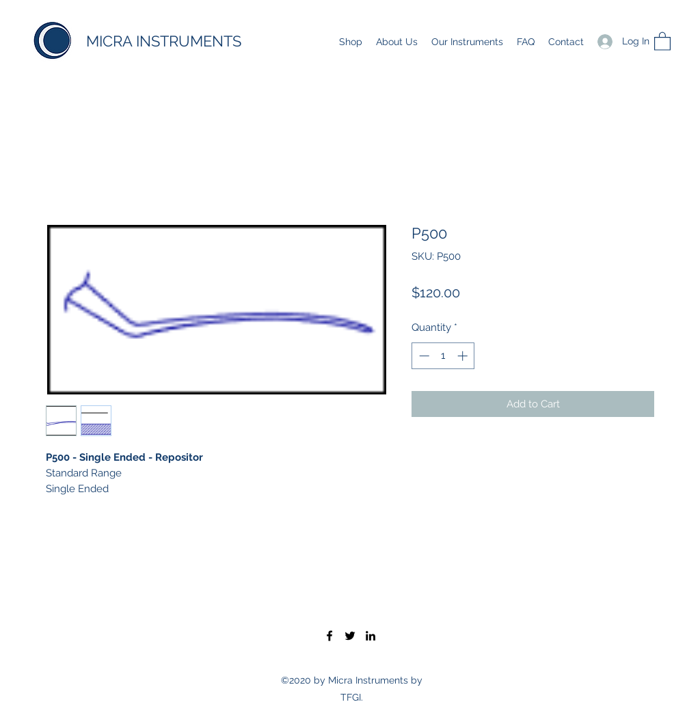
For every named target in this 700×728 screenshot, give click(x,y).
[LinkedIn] (371, 636)
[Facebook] (329, 636)
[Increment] (464, 356)
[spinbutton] (443, 356)
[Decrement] (423, 356)
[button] (662, 41)
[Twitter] (350, 636)
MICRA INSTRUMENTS (164, 41)
